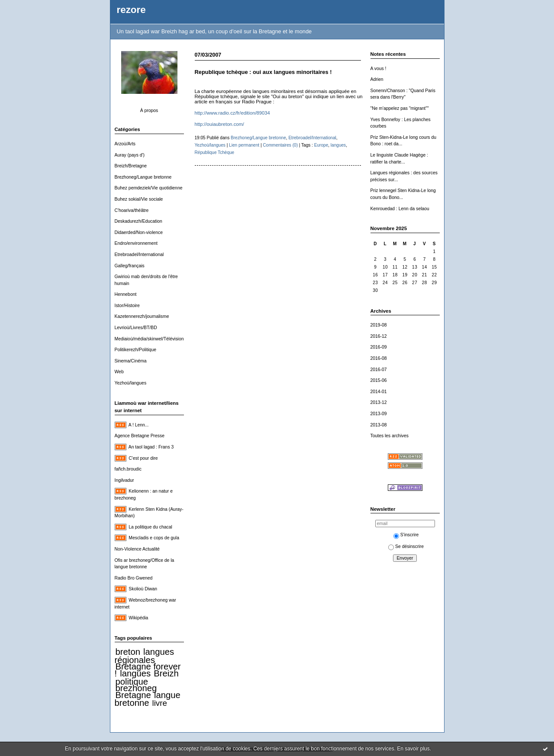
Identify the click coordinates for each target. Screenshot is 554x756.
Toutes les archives (390, 436)
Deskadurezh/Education (138, 221)
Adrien (377, 79)
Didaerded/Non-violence (139, 232)
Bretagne (133, 695)
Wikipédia (138, 618)
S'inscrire (406, 535)
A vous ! (378, 69)
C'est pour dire (143, 458)
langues (135, 673)
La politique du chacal (150, 527)
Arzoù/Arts (125, 144)
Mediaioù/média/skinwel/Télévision (149, 339)
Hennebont (126, 294)
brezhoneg (136, 688)
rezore (131, 10)
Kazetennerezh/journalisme (142, 316)
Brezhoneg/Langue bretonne (143, 177)
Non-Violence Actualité (137, 549)
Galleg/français (130, 266)
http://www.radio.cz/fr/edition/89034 (232, 113)
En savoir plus (413, 749)
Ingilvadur (124, 480)
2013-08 (379, 425)
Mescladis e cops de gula (154, 538)
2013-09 (379, 414)
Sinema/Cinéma (131, 361)
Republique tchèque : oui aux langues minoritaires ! (263, 72)
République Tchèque (215, 152)
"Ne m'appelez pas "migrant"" (400, 108)
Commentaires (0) (280, 145)
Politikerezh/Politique (135, 350)
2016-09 (379, 347)
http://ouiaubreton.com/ (220, 124)
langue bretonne (148, 699)
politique (132, 682)
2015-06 (379, 380)
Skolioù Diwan (143, 589)
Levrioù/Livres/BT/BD (136, 328)
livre (160, 703)
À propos (149, 111)
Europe (321, 145)
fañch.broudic (128, 469)
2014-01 (379, 392)
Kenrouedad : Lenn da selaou (400, 209)
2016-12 (379, 336)
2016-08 (379, 358)
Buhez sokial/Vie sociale (139, 199)
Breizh (166, 673)
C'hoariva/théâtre (132, 210)
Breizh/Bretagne (131, 166)
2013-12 (379, 402)
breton (128, 652)
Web (119, 372)
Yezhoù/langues (131, 383)
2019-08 (379, 325)
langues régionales (145, 656)
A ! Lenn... (139, 425)
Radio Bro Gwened (134, 578)
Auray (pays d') (130, 155)
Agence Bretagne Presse (140, 436)
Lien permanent (244, 145)
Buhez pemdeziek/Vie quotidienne (149, 188)
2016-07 (379, 370)
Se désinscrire (406, 546)
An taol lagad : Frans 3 (151, 447)
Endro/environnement (136, 243)
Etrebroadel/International (139, 255)
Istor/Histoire (127, 306)
